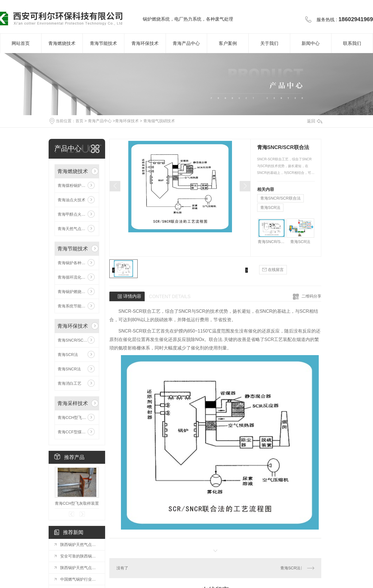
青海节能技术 (103, 43)
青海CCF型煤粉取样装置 (77, 432)
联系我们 (352, 43)
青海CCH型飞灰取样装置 (77, 417)
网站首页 (21, 43)
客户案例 (228, 43)
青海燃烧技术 (62, 43)
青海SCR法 (68, 355)
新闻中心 (311, 43)
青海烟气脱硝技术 (159, 121)
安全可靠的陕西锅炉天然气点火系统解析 (80, 556)
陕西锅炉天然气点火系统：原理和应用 (80, 568)
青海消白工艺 (70, 383)
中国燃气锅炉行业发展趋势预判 (80, 579)
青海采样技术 (73, 403)
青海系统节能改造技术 (77, 306)
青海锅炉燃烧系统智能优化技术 (77, 292)
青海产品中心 (186, 43)
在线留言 (273, 270)
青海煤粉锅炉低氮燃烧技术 (77, 185)
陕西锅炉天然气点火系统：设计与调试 (80, 545)
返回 (315, 121)
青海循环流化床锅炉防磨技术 (77, 277)
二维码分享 (311, 296)
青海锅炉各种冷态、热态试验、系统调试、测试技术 (77, 263)
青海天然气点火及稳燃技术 (77, 229)
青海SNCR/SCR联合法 (77, 340)
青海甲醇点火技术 (73, 214)
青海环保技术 (145, 43)
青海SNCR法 (69, 369)
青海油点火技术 (71, 200)
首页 (79, 121)
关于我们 (269, 43)
